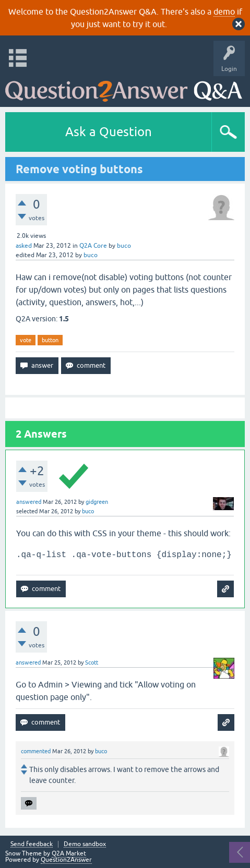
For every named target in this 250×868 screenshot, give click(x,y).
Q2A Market (69, 853)
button (50, 340)
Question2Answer (66, 860)
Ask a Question (109, 132)
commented (36, 751)
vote (26, 340)
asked (24, 246)
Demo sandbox (85, 844)
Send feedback (32, 844)
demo (224, 11)
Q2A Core (93, 246)
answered (29, 502)
